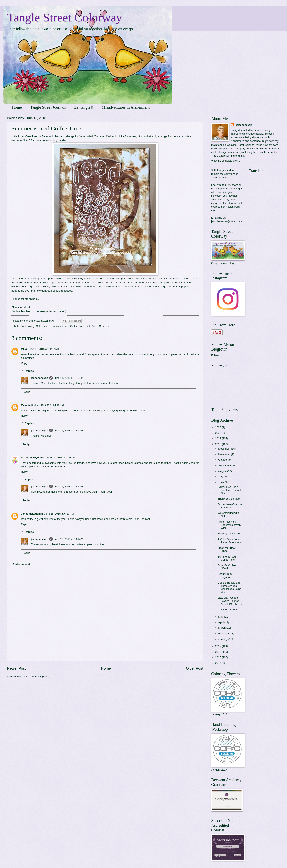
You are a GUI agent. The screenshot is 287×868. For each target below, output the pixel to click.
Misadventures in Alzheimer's (126, 107)
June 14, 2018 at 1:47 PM (69, 486)
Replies (29, 371)
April (221, 622)
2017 (218, 646)
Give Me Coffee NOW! (227, 567)
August (223, 471)
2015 (218, 657)
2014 (218, 663)
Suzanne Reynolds (33, 458)
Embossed (57, 326)
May (221, 617)
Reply (24, 363)
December (225, 449)
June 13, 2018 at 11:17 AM (43, 349)
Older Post (195, 668)
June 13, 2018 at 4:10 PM (49, 405)
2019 (218, 438)
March (222, 628)
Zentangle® (84, 107)
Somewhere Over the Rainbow (230, 506)
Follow (215, 355)
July (221, 477)
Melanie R (27, 405)
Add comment (21, 564)
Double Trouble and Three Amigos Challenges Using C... (229, 587)
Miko (24, 349)
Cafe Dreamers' (118, 282)
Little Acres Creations (98, 326)
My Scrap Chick (89, 278)
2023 (218, 427)
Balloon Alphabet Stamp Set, (58, 282)
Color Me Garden (228, 610)
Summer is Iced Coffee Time (227, 558)
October (223, 460)
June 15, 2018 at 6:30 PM (59, 514)
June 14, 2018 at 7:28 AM (61, 458)
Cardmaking (27, 326)
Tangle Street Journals (48, 107)
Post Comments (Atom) (37, 676)
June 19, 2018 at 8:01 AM (69, 539)
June (222, 482)
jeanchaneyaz (39, 378)
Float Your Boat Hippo (227, 549)
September (225, 465)
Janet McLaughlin (32, 514)
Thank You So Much (229, 499)
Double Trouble (21, 311)
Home (17, 107)
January (223, 639)
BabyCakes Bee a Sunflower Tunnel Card (229, 490)
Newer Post (16, 668)
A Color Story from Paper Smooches (229, 541)
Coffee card (43, 326)
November (225, 454)
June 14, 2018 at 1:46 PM (69, 378)
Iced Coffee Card (74, 326)
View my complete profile (226, 161)
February (224, 633)
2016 (218, 652)
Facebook (48, 136)
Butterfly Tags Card (229, 534)
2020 (218, 433)
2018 (218, 444)
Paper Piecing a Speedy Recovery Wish (229, 525)
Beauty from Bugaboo (225, 575)
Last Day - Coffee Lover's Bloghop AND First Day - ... (230, 601)
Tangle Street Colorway (65, 17)
